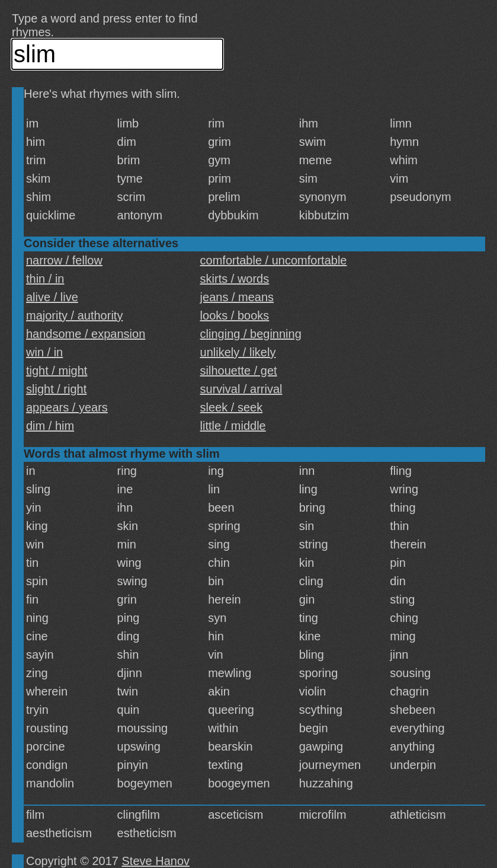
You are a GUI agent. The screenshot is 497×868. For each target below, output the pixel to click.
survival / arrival (241, 389)
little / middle (233, 426)
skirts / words (235, 279)
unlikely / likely (238, 352)
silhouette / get (239, 371)
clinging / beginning (251, 334)
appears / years (67, 407)
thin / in (45, 279)
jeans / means (237, 297)
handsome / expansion (86, 334)
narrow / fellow (64, 260)
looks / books (235, 315)
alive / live (52, 297)
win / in (44, 352)
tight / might (57, 371)
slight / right (56, 389)
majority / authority (74, 315)
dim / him (50, 426)
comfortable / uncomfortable (274, 260)
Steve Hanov (156, 861)
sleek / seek (232, 407)
